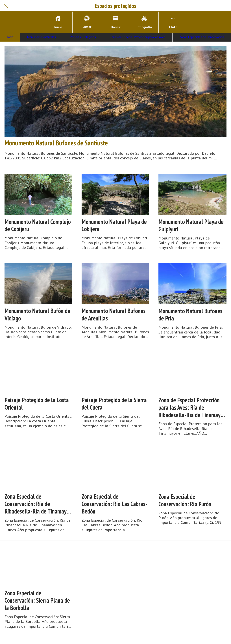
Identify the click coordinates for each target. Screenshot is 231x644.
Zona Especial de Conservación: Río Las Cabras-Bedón (114, 504)
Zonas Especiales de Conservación (202, 37)
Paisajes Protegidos (83, 37)
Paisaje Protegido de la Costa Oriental (37, 404)
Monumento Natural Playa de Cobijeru (114, 225)
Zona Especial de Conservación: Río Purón (185, 500)
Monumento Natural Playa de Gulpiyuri (191, 225)
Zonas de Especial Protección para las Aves (138, 37)
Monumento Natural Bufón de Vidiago (37, 314)
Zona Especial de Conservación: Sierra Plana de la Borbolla (37, 600)
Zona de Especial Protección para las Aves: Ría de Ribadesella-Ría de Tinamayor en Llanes (192, 407)
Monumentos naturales (42, 37)
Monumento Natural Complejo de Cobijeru (38, 225)
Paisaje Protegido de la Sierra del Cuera (114, 404)
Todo (10, 37)
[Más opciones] (173, 22)
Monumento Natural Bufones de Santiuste (56, 143)
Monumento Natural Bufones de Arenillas (114, 314)
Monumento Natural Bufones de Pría (190, 315)
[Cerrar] (6, 6)
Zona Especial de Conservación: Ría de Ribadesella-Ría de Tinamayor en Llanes (38, 504)
